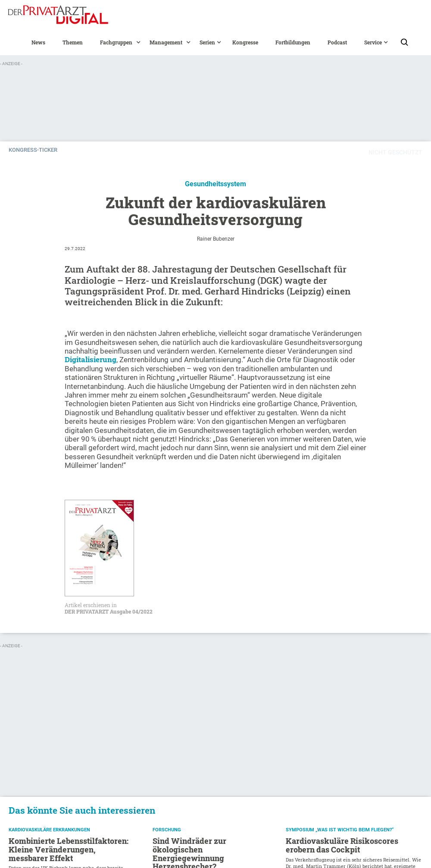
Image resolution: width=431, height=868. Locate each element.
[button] (116, 42)
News (38, 42)
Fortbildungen (293, 42)
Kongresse (245, 42)
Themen (73, 42)
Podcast (337, 42)
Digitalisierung (91, 359)
